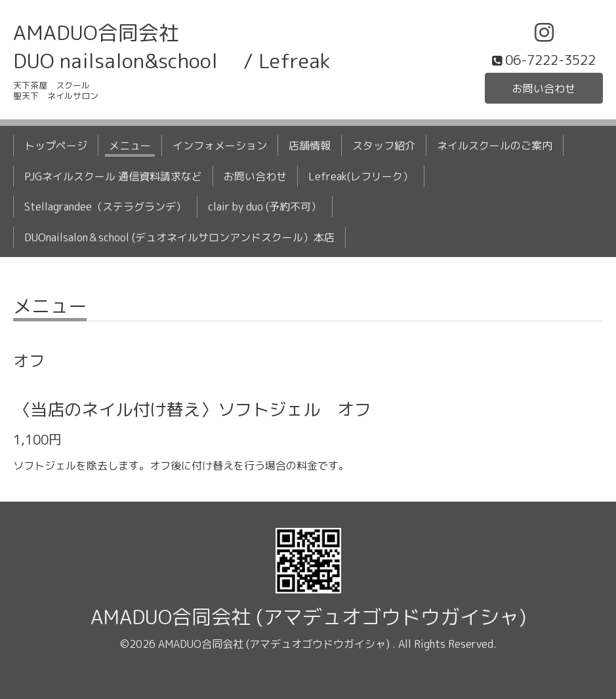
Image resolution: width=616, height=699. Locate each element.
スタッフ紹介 (384, 146)
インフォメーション (220, 146)
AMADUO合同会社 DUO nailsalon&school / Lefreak (172, 47)
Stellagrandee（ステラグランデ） (105, 207)
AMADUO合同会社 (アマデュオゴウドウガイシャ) (308, 617)
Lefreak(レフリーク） (361, 176)
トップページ (56, 146)
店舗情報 (310, 146)
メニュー (130, 146)
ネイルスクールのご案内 (495, 146)
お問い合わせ (544, 89)
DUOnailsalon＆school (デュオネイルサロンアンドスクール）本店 (179, 237)
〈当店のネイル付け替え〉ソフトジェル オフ (192, 409)
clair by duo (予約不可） (265, 207)
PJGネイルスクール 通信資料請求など (113, 176)
